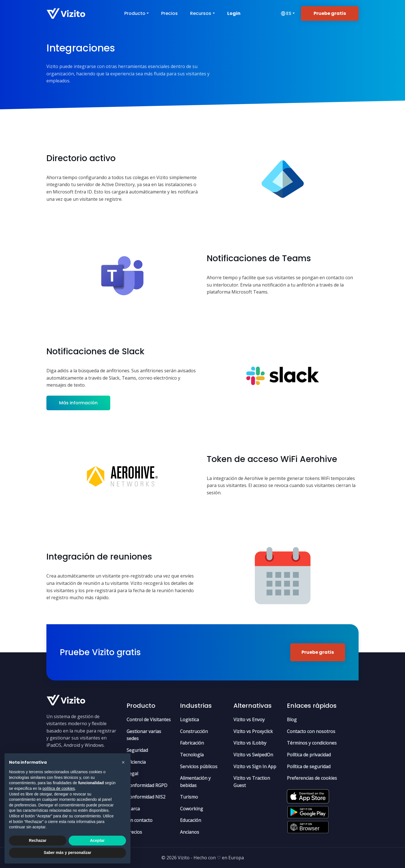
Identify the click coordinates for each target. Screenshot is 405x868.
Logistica (189, 720)
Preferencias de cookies (312, 778)
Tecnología (192, 755)
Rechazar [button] (38, 840)
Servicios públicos (199, 766)
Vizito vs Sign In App (255, 766)
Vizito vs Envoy (249, 720)
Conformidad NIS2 (146, 797)
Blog (292, 720)
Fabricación (192, 743)
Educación (191, 820)
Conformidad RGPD (147, 785)
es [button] (286, 13)
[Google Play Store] (308, 810)
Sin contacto (139, 820)
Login (234, 13)
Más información (78, 403)
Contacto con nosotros (311, 731)
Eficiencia (136, 762)
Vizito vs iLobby (250, 743)
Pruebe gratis (330, 13)
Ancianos (190, 832)
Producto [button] (135, 13)
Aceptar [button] (97, 840)
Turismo (189, 797)
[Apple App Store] (308, 794)
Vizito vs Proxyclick (253, 731)
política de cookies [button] (59, 788)
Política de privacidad (309, 755)
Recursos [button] (201, 13)
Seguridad (137, 750)
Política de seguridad (309, 766)
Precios (169, 13)
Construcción (194, 731)
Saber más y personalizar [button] (68, 853)
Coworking (192, 809)
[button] (123, 762)
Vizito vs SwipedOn (253, 755)
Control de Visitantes (149, 720)
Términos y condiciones (312, 743)
